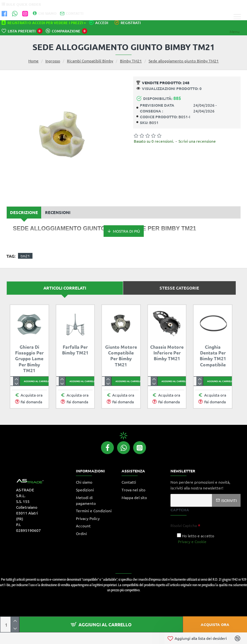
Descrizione (24, 212)
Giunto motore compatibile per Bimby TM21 (121, 356)
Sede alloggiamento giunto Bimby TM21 (184, 61)
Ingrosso (53, 61)
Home (33, 61)
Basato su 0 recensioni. (154, 141)
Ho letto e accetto (196, 539)
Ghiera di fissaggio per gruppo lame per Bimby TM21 (29, 358)
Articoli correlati (65, 288)
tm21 (25, 256)
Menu (235, 31)
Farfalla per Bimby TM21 (75, 350)
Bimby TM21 (131, 61)
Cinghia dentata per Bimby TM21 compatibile (213, 356)
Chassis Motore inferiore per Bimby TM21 (167, 353)
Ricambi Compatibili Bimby (90, 61)
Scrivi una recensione (197, 141)
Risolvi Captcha (184, 525)
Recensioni (58, 212)
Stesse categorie (179, 288)
